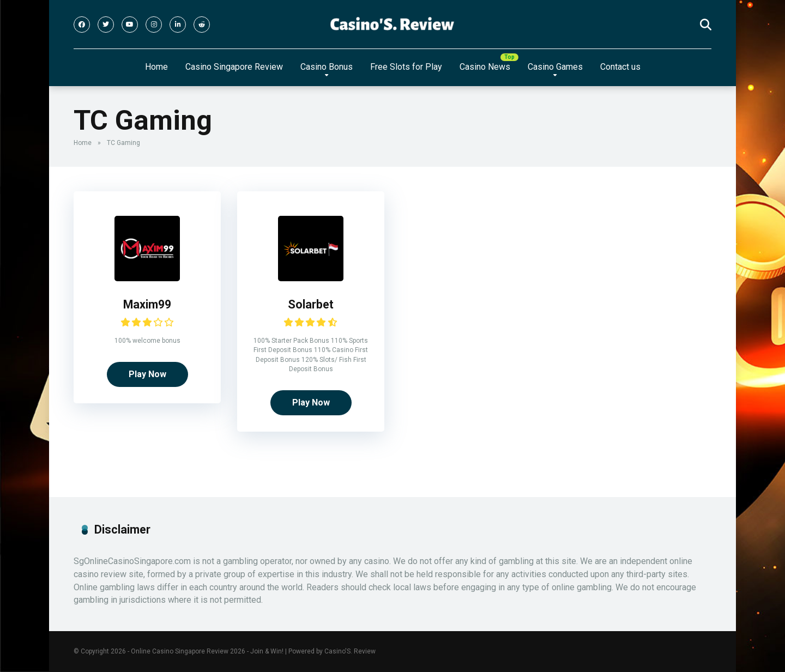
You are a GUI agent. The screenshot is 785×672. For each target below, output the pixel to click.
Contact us (620, 67)
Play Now (147, 374)
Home (156, 67)
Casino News (485, 67)
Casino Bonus (327, 67)
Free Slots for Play (406, 67)
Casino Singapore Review (234, 67)
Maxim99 (147, 304)
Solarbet (311, 304)
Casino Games (555, 67)
